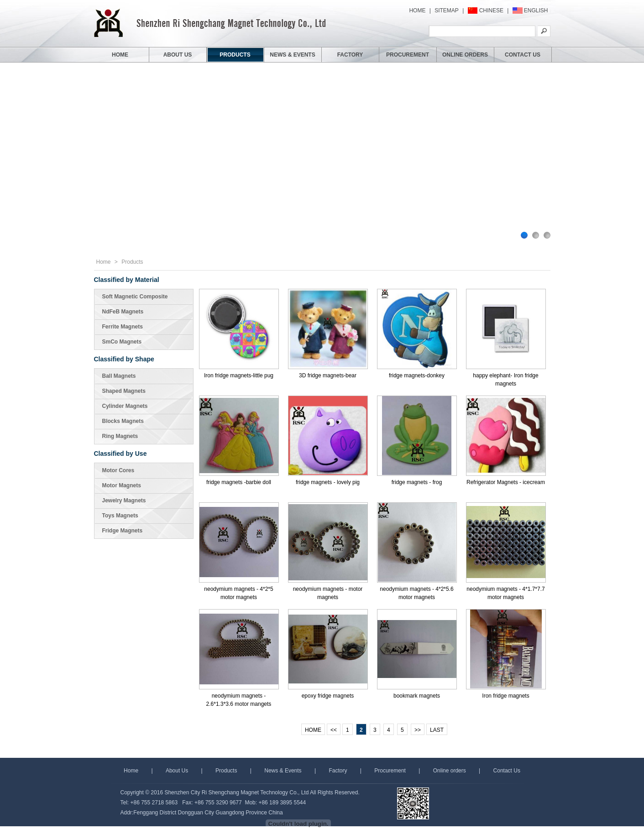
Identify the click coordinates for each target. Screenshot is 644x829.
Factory (338, 771)
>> (418, 730)
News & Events (283, 771)
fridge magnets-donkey (417, 375)
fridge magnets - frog (417, 482)
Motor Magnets (122, 485)
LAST (437, 730)
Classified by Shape (124, 359)
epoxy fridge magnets (328, 696)
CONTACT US (523, 55)
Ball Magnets (119, 376)
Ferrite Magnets (123, 327)
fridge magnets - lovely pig (328, 482)
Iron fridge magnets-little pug (239, 375)
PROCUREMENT (408, 55)
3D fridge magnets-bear (328, 375)
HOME (417, 10)
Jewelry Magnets (124, 501)
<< (334, 730)
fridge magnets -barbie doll (239, 482)
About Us (177, 771)
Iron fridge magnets (505, 696)
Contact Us (507, 771)
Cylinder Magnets (125, 406)
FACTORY (350, 55)
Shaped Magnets (124, 391)
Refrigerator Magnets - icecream (506, 482)
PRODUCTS (235, 55)
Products (132, 262)
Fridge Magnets (123, 531)
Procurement (390, 771)
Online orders (450, 771)
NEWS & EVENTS (292, 55)
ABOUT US (178, 55)
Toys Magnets (120, 516)
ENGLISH (536, 10)
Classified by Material (127, 280)
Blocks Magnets (123, 421)
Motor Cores (118, 470)
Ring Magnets (120, 436)
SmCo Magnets (122, 342)
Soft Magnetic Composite (135, 297)
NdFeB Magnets (123, 312)
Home (104, 262)
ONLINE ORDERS (465, 55)
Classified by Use (120, 454)
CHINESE (491, 10)
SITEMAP (447, 10)
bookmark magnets (417, 696)
